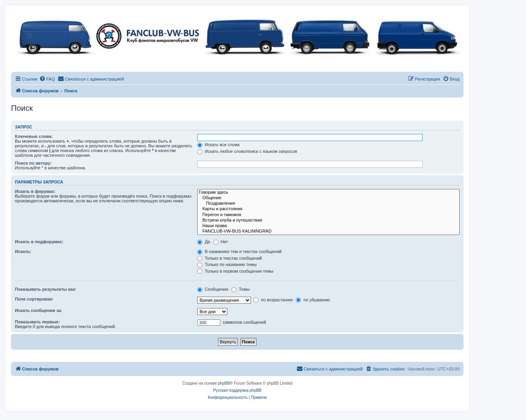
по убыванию (313, 300)
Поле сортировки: (34, 299)
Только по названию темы (227, 264)
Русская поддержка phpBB (237, 390)
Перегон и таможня (328, 215)
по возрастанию (273, 300)
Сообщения (213, 289)
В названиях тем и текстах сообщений (239, 251)
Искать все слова (218, 145)
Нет (221, 242)
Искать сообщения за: (39, 310)
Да (204, 242)
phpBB (224, 383)
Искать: (23, 251)
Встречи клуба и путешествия (328, 220)
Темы (241, 289)
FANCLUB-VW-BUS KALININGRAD (328, 231)
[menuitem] (47, 79)
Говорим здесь (328, 193)
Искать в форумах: (35, 191)
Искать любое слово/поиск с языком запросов (247, 151)
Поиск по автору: (33, 163)
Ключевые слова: (34, 136)
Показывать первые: (38, 322)
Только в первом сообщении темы (235, 271)
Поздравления (328, 204)
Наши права (328, 226)
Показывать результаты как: (46, 289)
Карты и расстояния (328, 209)
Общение (328, 198)
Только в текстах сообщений (230, 258)
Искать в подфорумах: (39, 242)
